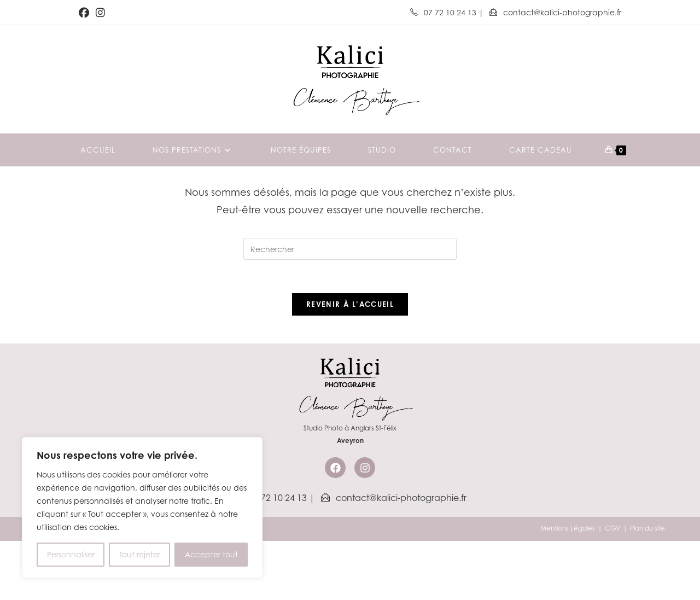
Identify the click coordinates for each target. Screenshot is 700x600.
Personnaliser (71, 554)
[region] (142, 508)
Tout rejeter (140, 554)
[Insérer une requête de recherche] (350, 308)
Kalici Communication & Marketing (172, 587)
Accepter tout (211, 554)
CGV (612, 587)
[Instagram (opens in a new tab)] (100, 13)
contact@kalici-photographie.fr (555, 12)
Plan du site (647, 587)
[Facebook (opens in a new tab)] (86, 13)
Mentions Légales (568, 587)
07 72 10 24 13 (444, 12)
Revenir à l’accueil (350, 363)
